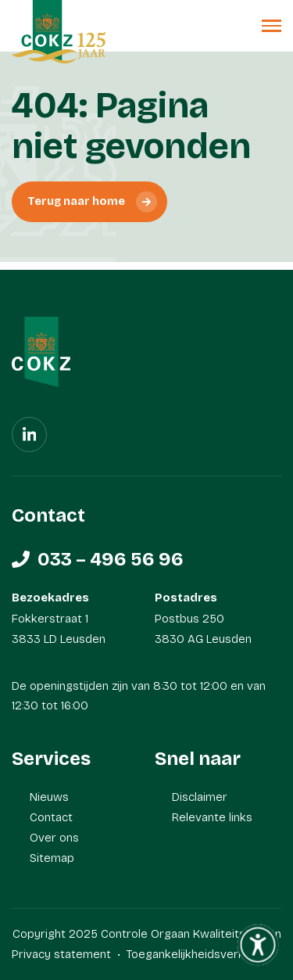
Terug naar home (76, 201)
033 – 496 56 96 (111, 559)
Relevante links (212, 817)
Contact (51, 817)
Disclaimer (200, 797)
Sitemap (52, 858)
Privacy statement (61, 954)
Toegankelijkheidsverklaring (200, 954)
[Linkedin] (29, 434)
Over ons (54, 838)
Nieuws (49, 797)
